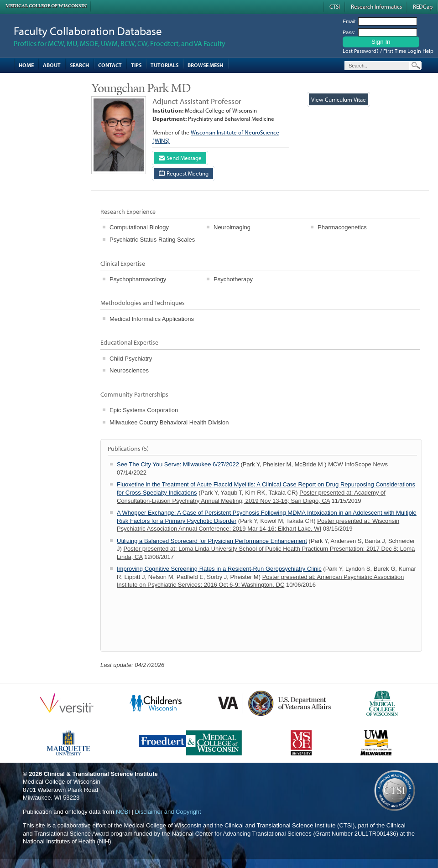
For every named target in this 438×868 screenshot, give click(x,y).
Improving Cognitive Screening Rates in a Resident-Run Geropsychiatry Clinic (219, 569)
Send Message (180, 158)
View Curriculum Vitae (339, 99)
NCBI (123, 812)
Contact (110, 65)
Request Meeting (184, 173)
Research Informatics (376, 6)
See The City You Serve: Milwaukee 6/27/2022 (178, 464)
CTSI (335, 6)
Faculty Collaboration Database (88, 31)
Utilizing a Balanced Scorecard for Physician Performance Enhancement (212, 541)
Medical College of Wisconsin (46, 6)
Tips (136, 65)
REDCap (423, 6)
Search (79, 65)
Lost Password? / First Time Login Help (388, 51)
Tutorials (164, 65)
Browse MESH (205, 65)
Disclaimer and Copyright (168, 812)
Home (26, 65)
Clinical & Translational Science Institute (101, 774)
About (52, 65)
